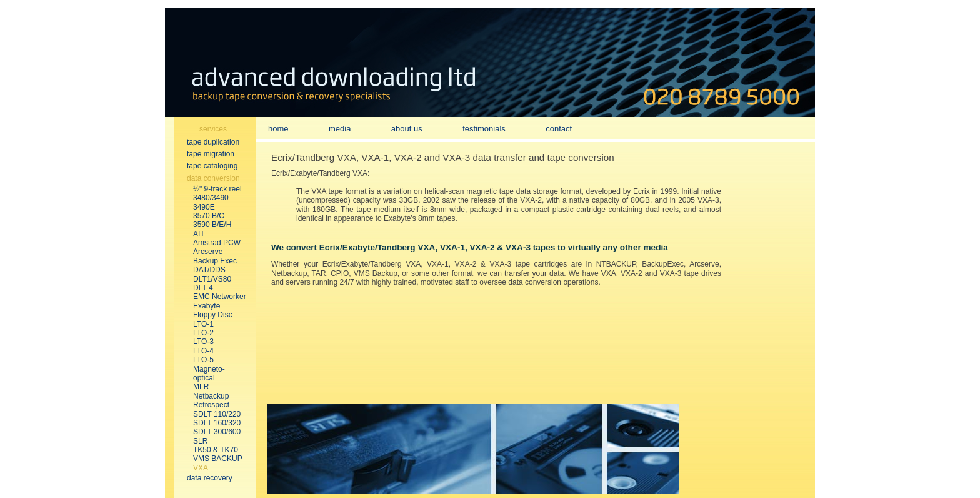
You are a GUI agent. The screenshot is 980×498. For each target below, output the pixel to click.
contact (559, 129)
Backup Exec (215, 261)
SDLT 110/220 (217, 414)
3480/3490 (211, 198)
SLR (200, 441)
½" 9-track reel (217, 189)
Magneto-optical (209, 373)
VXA (201, 468)
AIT (199, 234)
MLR (201, 387)
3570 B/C (209, 216)
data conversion (213, 178)
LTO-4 (203, 351)
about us (407, 129)
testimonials (484, 129)
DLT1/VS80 (212, 279)
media (340, 129)
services (213, 129)
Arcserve (208, 252)
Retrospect (211, 405)
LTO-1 (203, 324)
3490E (204, 207)
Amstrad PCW (217, 243)
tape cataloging (212, 166)
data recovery (210, 478)
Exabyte (207, 306)
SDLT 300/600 (217, 432)
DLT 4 (203, 288)
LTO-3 (203, 342)
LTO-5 (203, 360)
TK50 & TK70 (216, 450)
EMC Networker (220, 297)
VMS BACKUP (218, 459)
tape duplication (213, 142)
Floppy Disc (213, 315)
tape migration (211, 154)
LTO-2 (203, 333)
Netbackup (211, 396)
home (278, 129)
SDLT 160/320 (217, 423)
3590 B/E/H (212, 225)
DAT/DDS (209, 270)
